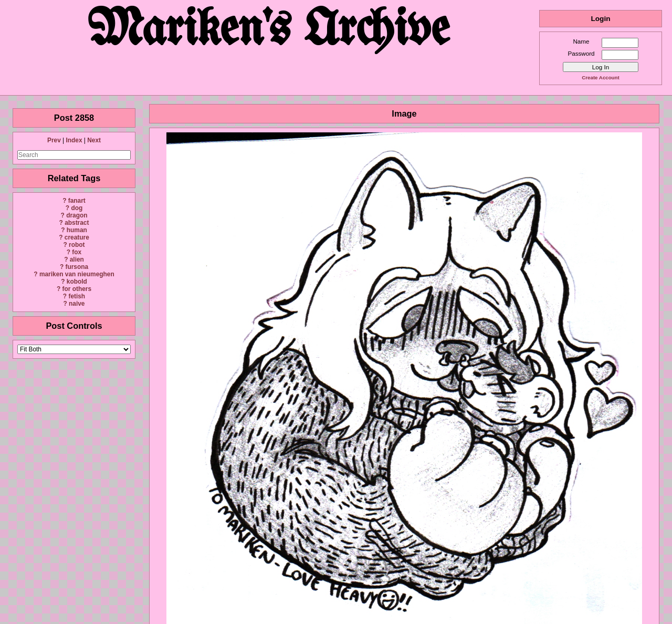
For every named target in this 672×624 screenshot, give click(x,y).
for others (77, 289)
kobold (77, 282)
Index (74, 140)
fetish (77, 296)
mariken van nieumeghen (77, 274)
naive (77, 304)
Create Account (600, 77)
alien (77, 259)
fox (77, 252)
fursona (77, 267)
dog (77, 208)
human (77, 230)
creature (77, 237)
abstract (77, 223)
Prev (54, 140)
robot (77, 245)
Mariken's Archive (270, 31)
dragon (77, 215)
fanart (77, 201)
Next (94, 140)
